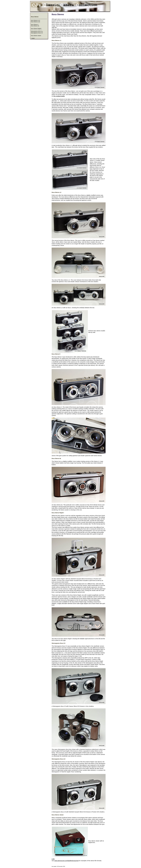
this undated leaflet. (59, 96)
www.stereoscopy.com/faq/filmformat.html (66, 861)
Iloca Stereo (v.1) (35, 20)
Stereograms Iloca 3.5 (37, 32)
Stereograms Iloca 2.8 (37, 33)
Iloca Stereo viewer (36, 36)
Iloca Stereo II (35, 24)
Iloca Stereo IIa (35, 26)
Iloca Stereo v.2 (56, 192)
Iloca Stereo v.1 (56, 40)
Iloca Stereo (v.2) (35, 22)
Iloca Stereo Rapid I (36, 29)
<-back (33, 38)
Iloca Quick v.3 (84, 358)
